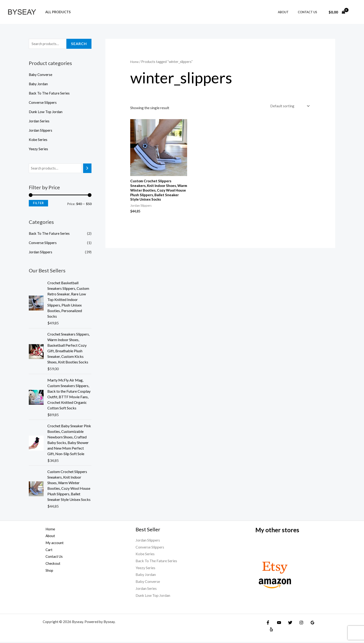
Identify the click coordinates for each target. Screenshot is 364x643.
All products (57, 12)
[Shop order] (289, 106)
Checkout (50, 564)
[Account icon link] (354, 12)
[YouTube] (278, 624)
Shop (47, 571)
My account (52, 544)
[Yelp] (318, 624)
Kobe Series (38, 140)
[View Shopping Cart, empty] (337, 12)
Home (135, 62)
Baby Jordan (39, 84)
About (288, 12)
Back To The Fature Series (50, 93)
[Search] (87, 169)
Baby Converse (41, 75)
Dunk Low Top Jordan (46, 112)
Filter (38, 204)
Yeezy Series (39, 149)
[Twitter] (288, 624)
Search (79, 44)
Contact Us (309, 12)
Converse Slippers (43, 103)
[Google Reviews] (308, 624)
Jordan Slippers (41, 131)
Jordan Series (39, 121)
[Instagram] (298, 624)
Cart (46, 551)
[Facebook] (268, 624)
